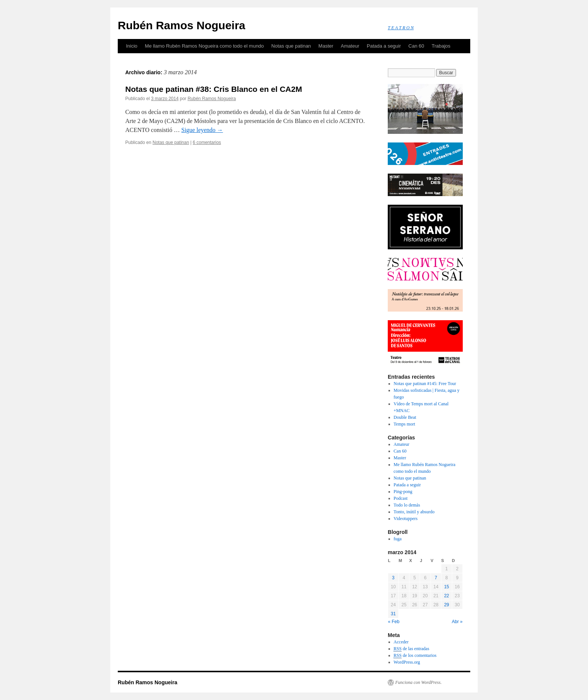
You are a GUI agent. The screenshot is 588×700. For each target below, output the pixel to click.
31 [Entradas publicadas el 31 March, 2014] (393, 614)
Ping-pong (403, 492)
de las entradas (412, 649)
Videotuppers (406, 519)
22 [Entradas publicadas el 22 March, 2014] (446, 596)
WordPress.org (407, 662)
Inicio (132, 46)
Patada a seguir (384, 46)
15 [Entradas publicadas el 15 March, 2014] (446, 587)
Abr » (457, 622)
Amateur (350, 46)
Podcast (401, 498)
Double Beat (405, 417)
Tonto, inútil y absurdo (414, 512)
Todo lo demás (407, 505)
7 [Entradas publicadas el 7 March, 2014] (436, 578)
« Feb (394, 622)
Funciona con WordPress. (418, 682)
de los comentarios (415, 656)
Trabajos (441, 46)
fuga (398, 539)
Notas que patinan (291, 46)
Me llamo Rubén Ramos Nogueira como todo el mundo (204, 46)
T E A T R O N (401, 28)
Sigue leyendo (202, 130)
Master (326, 46)
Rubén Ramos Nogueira (181, 25)
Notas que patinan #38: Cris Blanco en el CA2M (214, 89)
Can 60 (416, 46)
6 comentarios (207, 142)
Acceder (401, 642)
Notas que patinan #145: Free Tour (425, 384)
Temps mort (405, 424)
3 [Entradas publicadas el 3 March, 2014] (393, 578)
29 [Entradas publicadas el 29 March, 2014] (446, 605)
